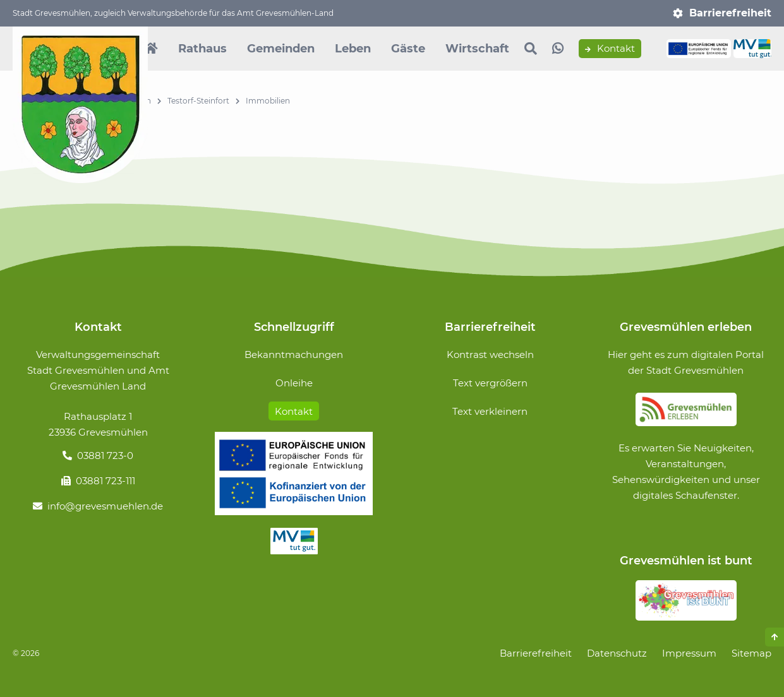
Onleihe (294, 383)
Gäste (408, 49)
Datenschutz (617, 653)
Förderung (294, 474)
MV (294, 541)
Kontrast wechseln (490, 354)
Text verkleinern (490, 411)
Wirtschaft (477, 49)
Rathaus (202, 49)
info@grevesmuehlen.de (105, 506)
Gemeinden (281, 49)
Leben (353, 49)
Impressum (689, 653)
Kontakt (610, 49)
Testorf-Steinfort (198, 101)
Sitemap (751, 653)
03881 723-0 (105, 456)
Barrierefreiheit (730, 13)
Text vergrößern (490, 383)
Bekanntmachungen (294, 354)
